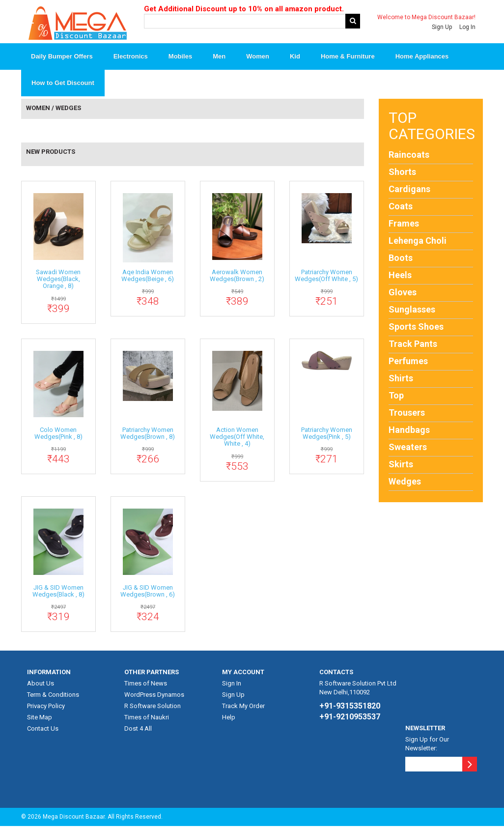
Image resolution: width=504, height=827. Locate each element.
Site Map (40, 718)
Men (219, 57)
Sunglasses (412, 310)
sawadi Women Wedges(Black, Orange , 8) (58, 280)
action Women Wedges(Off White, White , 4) (237, 437)
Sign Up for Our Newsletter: (427, 744)
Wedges (405, 482)
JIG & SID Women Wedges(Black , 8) (58, 591)
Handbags (409, 430)
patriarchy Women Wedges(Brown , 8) (148, 434)
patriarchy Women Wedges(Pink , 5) (327, 434)
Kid (295, 57)
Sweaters (408, 447)
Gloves (403, 293)
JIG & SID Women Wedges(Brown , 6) (148, 591)
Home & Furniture (348, 57)
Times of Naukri (147, 718)
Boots (401, 258)
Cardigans (409, 189)
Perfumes (408, 361)
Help (229, 718)
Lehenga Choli (418, 241)
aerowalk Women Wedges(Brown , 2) (237, 276)
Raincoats (409, 155)
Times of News (146, 684)
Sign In (232, 684)
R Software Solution (153, 706)
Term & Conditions (53, 695)
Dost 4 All (138, 729)
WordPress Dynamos (154, 695)
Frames (404, 224)
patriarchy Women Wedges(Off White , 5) (326, 276)
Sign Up (442, 27)
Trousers (407, 413)
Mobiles (180, 57)
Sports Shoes (416, 327)
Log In (467, 27)
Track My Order (243, 706)
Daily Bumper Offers (62, 57)
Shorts (402, 172)
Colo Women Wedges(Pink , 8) (58, 434)
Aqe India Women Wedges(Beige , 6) (148, 276)
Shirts (401, 379)
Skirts (401, 465)
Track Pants (413, 344)
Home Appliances (422, 57)
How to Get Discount (63, 83)
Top (396, 396)
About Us (41, 684)
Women (258, 57)
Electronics (131, 57)
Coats (401, 207)
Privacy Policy (46, 706)
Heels (400, 275)
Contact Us (43, 729)
